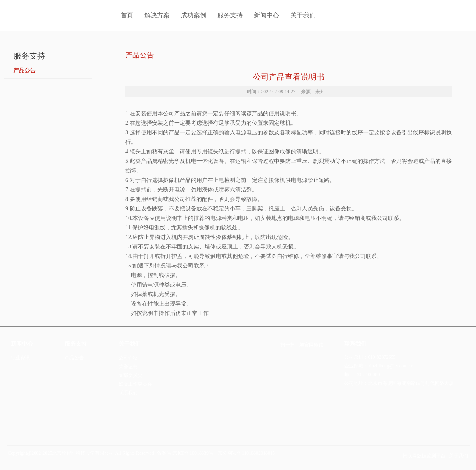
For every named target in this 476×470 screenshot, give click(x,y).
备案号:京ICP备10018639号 (185, 453)
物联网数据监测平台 (425, 456)
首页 (121, 15)
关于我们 (303, 15)
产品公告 (25, 70)
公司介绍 (128, 358)
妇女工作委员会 (135, 384)
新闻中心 (267, 15)
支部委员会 (131, 375)
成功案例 (194, 15)
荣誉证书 (128, 367)
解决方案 (157, 15)
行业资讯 (20, 358)
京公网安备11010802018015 (246, 453)
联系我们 (128, 393)
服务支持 (230, 15)
